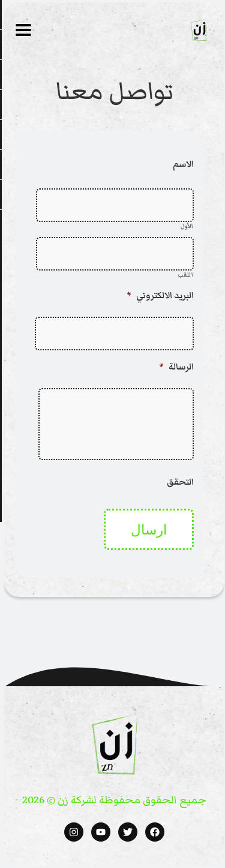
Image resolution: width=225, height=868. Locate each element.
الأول (185, 226)
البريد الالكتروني (158, 295)
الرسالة (175, 367)
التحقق (178, 482)
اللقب (184, 275)
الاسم (181, 164)
